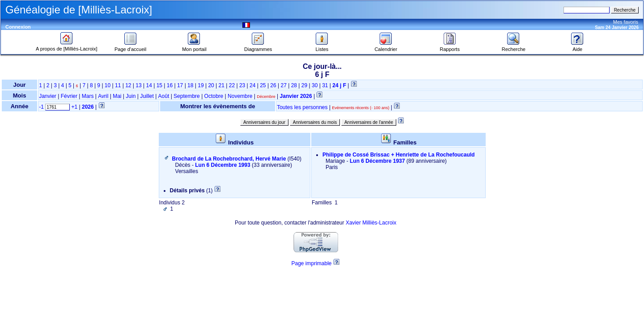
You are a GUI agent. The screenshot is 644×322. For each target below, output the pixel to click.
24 (252, 85)
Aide (577, 47)
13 (138, 85)
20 (211, 85)
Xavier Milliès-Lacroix (371, 223)
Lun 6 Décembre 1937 (377, 161)
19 (201, 85)
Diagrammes (258, 47)
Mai (117, 96)
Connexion (18, 27)
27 (284, 85)
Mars (88, 96)
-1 (41, 107)
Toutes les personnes (302, 107)
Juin (131, 96)
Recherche (514, 47)
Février (69, 96)
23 (242, 85)
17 (180, 85)
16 (170, 85)
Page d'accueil (130, 47)
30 (315, 85)
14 (149, 85)
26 (273, 85)
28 (294, 85)
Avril (103, 96)
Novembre (240, 96)
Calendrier (386, 47)
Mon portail (194, 47)
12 (128, 85)
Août (164, 96)
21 (222, 85)
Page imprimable (311, 263)
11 (118, 85)
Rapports (450, 47)
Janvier (48, 96)
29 (304, 85)
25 (263, 85)
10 (108, 85)
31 (325, 85)
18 (190, 85)
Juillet (147, 96)
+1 (75, 107)
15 (159, 85)
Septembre (187, 96)
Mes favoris (626, 22)
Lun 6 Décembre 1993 (222, 165)
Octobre (214, 96)
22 (232, 85)
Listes (322, 47)
